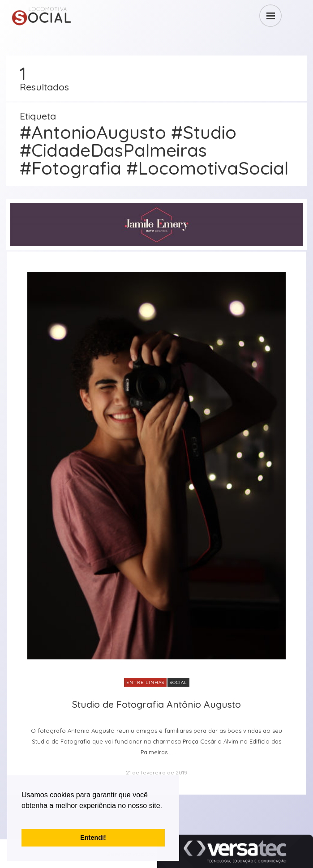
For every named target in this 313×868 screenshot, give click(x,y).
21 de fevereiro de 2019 (157, 772)
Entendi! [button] (93, 838)
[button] (23, 817)
